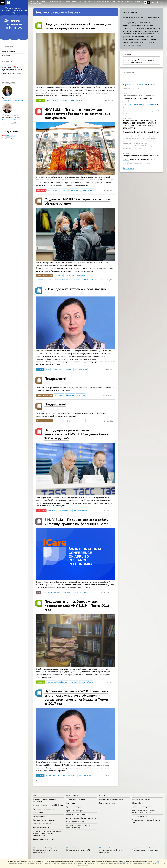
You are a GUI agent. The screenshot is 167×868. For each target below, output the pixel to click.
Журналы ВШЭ (137, 803)
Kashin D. (126, 159)
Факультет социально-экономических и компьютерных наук (14, 10)
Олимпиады (70, 803)
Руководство (38, 813)
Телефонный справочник (42, 824)
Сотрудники (7, 55)
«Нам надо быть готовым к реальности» (75, 289)
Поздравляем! (55, 378)
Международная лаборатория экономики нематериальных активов (139, 61)
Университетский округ (75, 822)
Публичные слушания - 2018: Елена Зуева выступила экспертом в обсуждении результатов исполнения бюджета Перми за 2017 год (76, 697)
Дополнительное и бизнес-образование (81, 818)
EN (149, 2)
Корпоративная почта (140, 816)
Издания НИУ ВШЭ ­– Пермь (142, 799)
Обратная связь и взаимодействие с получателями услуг (79, 826)
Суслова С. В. (151, 105)
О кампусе (39, 796)
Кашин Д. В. (127, 105)
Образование (72, 796)
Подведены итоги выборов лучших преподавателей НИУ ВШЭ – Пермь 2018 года (77, 605)
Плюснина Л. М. (141, 85)
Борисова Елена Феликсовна (13, 120)
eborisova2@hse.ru (14, 123)
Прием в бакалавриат (74, 807)
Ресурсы (136, 796)
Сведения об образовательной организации (45, 800)
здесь (124, 862)
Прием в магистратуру (75, 811)
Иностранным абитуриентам (77, 814)
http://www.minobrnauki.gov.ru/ (45, 848)
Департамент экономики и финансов (14, 24)
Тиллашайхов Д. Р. (139, 105)
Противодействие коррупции (44, 809)
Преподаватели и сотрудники (44, 820)
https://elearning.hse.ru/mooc (143, 848)
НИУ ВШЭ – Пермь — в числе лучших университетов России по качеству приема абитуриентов (77, 114)
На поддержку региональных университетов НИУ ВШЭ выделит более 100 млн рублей (76, 434)
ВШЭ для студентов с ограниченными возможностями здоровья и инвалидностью (47, 833)
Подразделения (39, 816)
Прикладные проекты (107, 803)
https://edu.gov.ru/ (73, 848)
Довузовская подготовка (75, 799)
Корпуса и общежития (41, 827)
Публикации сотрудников (142, 807)
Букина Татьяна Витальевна (14, 100)
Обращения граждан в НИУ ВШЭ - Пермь (48, 805)
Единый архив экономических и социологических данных (144, 812)
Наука (102, 796)
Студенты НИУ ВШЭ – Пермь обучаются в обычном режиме (77, 201)
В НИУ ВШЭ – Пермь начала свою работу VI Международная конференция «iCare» (76, 522)
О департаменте (9, 51)
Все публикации (128, 168)
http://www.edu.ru (106, 848)
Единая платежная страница (43, 839)
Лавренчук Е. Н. (128, 85)
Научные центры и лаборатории (111, 799)
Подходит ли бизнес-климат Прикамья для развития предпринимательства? (78, 26)
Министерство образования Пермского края (147, 821)
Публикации (128, 73)
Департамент (10, 135)
